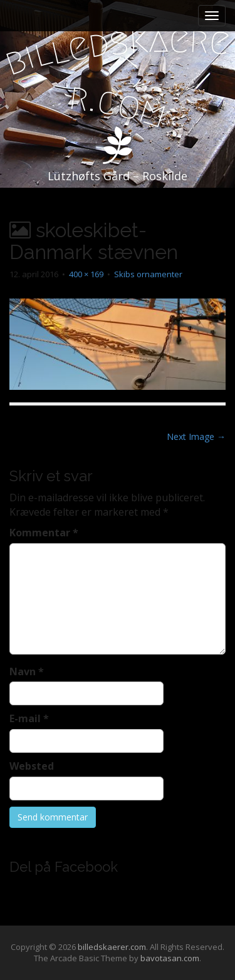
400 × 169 (86, 274)
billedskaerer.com (112, 947)
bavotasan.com (170, 958)
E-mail (29, 718)
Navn (27, 671)
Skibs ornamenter (148, 274)
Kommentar (44, 533)
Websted (32, 766)
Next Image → (196, 436)
